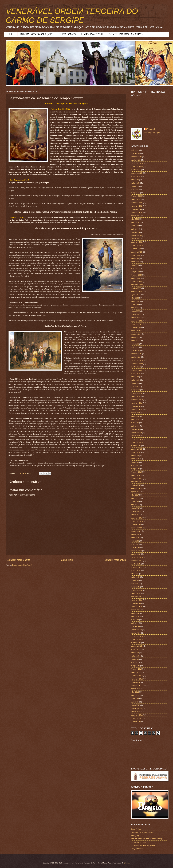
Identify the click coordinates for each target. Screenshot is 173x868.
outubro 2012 (136, 682)
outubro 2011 (136, 722)
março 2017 (135, 508)
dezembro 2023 (137, 242)
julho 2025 (135, 180)
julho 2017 (135, 495)
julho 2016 (135, 534)
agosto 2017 (136, 492)
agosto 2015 (136, 570)
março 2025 (135, 193)
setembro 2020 (137, 370)
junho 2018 (135, 459)
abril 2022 (135, 308)
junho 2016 (135, 538)
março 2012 (135, 705)
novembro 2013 (137, 639)
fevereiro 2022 (136, 314)
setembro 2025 (137, 173)
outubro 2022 (136, 288)
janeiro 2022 (136, 318)
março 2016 (135, 547)
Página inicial (66, 560)
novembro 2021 (137, 324)
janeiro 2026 (136, 160)
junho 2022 (135, 301)
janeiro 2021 (136, 357)
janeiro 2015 (136, 593)
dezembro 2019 (137, 400)
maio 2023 (135, 265)
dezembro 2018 (137, 439)
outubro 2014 (136, 603)
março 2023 (135, 272)
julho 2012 (135, 692)
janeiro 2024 (136, 239)
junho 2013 (135, 656)
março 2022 (135, 311)
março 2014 (135, 626)
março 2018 (135, 469)
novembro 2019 (137, 403)
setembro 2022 (137, 291)
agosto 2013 (136, 649)
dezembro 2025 (137, 163)
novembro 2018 (137, 442)
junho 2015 (135, 577)
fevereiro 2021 (136, 354)
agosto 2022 (136, 295)
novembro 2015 (137, 561)
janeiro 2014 (136, 633)
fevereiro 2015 (136, 590)
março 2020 (135, 390)
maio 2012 (135, 699)
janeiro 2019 (136, 436)
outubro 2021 (136, 327)
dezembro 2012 (137, 676)
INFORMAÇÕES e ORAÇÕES (37, 34)
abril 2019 (135, 426)
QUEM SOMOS (67, 34)
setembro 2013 (137, 646)
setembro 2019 (137, 410)
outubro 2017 (136, 485)
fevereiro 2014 (136, 630)
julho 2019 (135, 416)
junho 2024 (135, 222)
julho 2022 (135, 298)
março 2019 (135, 429)
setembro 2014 (137, 607)
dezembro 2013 (137, 636)
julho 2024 (135, 219)
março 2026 (135, 153)
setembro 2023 (137, 252)
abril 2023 (135, 268)
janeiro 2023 (136, 278)
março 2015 (135, 587)
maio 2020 (135, 383)
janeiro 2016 (136, 554)
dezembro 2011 (137, 715)
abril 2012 (135, 702)
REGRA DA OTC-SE (92, 34)
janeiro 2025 (136, 199)
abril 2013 (135, 662)
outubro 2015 (136, 564)
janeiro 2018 (136, 475)
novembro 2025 (137, 166)
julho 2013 (135, 653)
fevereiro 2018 (136, 472)
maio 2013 (135, 659)
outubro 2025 (136, 170)
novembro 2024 (137, 206)
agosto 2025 (136, 176)
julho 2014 (135, 613)
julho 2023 (135, 259)
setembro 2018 (137, 449)
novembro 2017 (137, 482)
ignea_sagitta (136, 836)
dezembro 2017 (137, 479)
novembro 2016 (137, 521)
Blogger (127, 863)
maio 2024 (135, 226)
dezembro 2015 (137, 557)
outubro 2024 (136, 209)
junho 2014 (135, 616)
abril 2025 (135, 189)
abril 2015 (135, 584)
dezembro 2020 (137, 360)
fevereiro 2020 (136, 393)
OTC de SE (150, 129)
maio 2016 (135, 541)
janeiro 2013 (136, 672)
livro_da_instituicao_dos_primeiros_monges (147, 839)
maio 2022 (135, 305)
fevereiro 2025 (136, 196)
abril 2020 (135, 387)
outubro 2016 (136, 525)
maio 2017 (135, 502)
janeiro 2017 (136, 515)
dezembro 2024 (137, 203)
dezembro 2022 (137, 282)
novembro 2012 (137, 679)
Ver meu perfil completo (152, 133)
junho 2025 (135, 183)
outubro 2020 (136, 367)
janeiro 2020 (136, 396)
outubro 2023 (136, 249)
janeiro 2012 (136, 712)
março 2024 (135, 232)
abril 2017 (135, 505)
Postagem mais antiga (114, 560)
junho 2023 (135, 262)
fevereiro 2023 (136, 275)
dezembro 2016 (137, 518)
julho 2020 (135, 377)
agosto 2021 (136, 334)
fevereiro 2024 (136, 236)
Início (12, 34)
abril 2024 (135, 229)
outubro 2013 (136, 643)
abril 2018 (135, 465)
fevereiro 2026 (136, 157)
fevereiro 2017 (136, 511)
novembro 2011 (137, 718)
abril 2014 (135, 623)
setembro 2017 (137, 488)
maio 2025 (135, 186)
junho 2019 (135, 419)
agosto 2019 (136, 413)
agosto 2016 (136, 531)
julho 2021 (135, 337)
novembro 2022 (137, 285)
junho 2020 (135, 380)
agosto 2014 (136, 610)
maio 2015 (135, 580)
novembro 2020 (137, 364)
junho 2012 (135, 695)
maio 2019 (135, 423)
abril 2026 (135, 150)
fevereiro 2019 (136, 433)
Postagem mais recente (18, 560)
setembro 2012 (137, 686)
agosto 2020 (136, 373)
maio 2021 (135, 344)
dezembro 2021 (137, 321)
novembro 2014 (137, 600)
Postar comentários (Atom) (22, 565)
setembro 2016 (137, 528)
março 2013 (135, 666)
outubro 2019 (136, 406)
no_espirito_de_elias (139, 842)
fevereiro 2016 (136, 551)
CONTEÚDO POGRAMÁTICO (126, 34)
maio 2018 (135, 462)
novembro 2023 (137, 245)
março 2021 (135, 350)
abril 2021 (135, 347)
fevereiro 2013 (136, 669)
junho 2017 (135, 498)
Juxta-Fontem (136, 829)
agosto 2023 (136, 255)
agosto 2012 (136, 689)
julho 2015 (135, 574)
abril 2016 (135, 544)
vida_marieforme (137, 849)
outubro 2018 (136, 446)
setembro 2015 (137, 567)
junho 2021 (135, 341)
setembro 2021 (137, 331)
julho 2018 (135, 456)
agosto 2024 (136, 216)
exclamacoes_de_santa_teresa (143, 832)
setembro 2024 (137, 213)
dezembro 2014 (137, 597)
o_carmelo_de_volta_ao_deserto (143, 845)
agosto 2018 (136, 452)
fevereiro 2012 (136, 708)
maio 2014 (135, 620)
